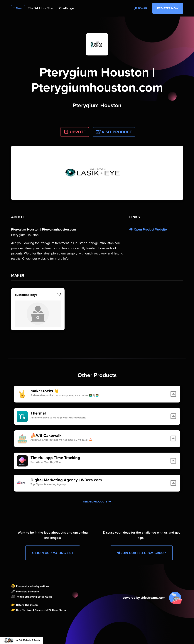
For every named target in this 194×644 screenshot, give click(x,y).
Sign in (141, 8)
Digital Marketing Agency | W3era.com (66, 480)
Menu (18, 8)
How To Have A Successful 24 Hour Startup (42, 610)
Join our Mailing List (53, 553)
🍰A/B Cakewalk (46, 436)
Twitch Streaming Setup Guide (34, 597)
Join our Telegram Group (141, 553)
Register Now (168, 8)
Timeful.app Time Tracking (55, 458)
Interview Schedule (27, 592)
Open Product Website (148, 229)
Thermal (38, 413)
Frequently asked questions (33, 586)
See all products (97, 502)
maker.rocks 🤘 (45, 391)
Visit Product (114, 132)
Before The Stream (27, 605)
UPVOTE (75, 132)
